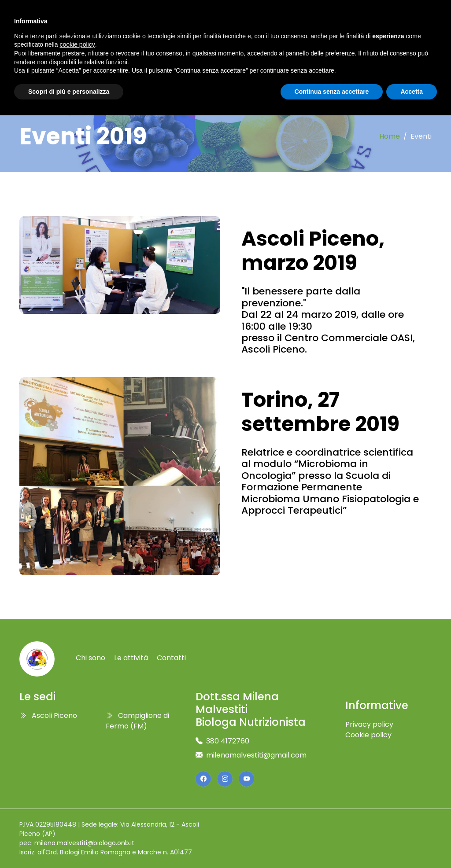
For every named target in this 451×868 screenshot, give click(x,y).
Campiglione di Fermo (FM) (137, 721)
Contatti (171, 658)
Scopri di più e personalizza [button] (69, 92)
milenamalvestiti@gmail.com (256, 755)
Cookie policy (368, 735)
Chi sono (91, 658)
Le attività (131, 658)
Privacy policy (369, 724)
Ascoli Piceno (48, 715)
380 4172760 (228, 741)
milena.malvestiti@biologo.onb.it (84, 843)
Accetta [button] (412, 92)
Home (390, 136)
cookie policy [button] (78, 44)
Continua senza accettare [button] (332, 92)
